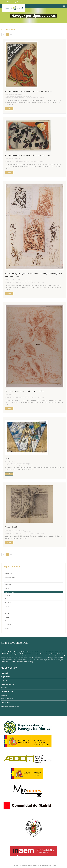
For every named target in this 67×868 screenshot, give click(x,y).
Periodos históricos (8, 684)
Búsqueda (5, 673)
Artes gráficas (8, 581)
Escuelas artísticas (7, 691)
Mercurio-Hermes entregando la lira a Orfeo (24, 391)
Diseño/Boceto (9, 592)
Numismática (8, 621)
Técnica (4, 680)
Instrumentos (6, 702)
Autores (4, 688)
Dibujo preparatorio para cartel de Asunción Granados (29, 91)
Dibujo (6, 588)
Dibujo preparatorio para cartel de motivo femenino (27, 155)
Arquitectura (8, 573)
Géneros (4, 695)
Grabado (7, 606)
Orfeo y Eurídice (12, 527)
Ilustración (7, 610)
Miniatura (7, 614)
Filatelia (6, 599)
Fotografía (7, 603)
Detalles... (9, 109)
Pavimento (7, 625)
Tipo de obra (6, 677)
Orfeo (8, 458)
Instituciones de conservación (11, 706)
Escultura (7, 595)
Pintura (6, 628)
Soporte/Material (7, 699)
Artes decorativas (9, 577)
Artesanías (7, 584)
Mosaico (7, 617)
